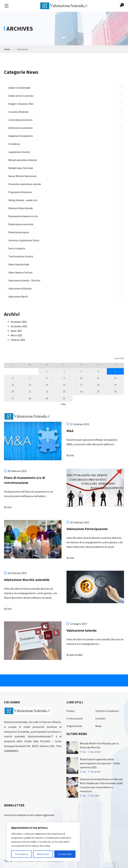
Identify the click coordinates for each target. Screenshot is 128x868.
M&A (70, 431)
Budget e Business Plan (21, 104)
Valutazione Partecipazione (87, 529)
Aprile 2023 (16, 331)
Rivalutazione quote (19, 232)
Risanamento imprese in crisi (23, 216)
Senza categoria (17, 248)
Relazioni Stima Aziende (21, 208)
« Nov (63, 404)
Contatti (100, 718)
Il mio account (75, 718)
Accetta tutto (65, 854)
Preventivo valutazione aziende (25, 184)
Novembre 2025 (19, 322)
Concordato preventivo (20, 120)
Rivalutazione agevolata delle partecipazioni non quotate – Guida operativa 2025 (100, 763)
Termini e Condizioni (107, 711)
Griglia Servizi (74, 726)
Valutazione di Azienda (20, 289)
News (98, 726)
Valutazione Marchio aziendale (27, 580)
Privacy (71, 711)
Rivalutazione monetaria (21, 224)
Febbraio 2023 (18, 340)
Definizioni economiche (20, 128)
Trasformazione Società (21, 256)
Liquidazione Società (19, 152)
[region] (43, 842)
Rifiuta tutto (43, 854)
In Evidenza (14, 144)
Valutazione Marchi (18, 297)
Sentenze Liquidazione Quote (24, 240)
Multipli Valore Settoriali (21, 168)
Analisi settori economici (21, 96)
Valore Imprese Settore (20, 272)
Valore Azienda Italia (19, 264)
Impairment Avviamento (21, 136)
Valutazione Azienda (81, 630)
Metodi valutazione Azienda (23, 160)
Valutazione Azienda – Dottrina (24, 280)
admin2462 (76, 655)
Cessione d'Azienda (18, 112)
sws (72, 455)
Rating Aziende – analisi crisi (23, 200)
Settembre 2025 (19, 326)
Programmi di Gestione (20, 192)
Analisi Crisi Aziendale (19, 88)
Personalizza (22, 854)
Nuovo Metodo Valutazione (22, 176)
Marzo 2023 (16, 335)
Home (7, 49)
